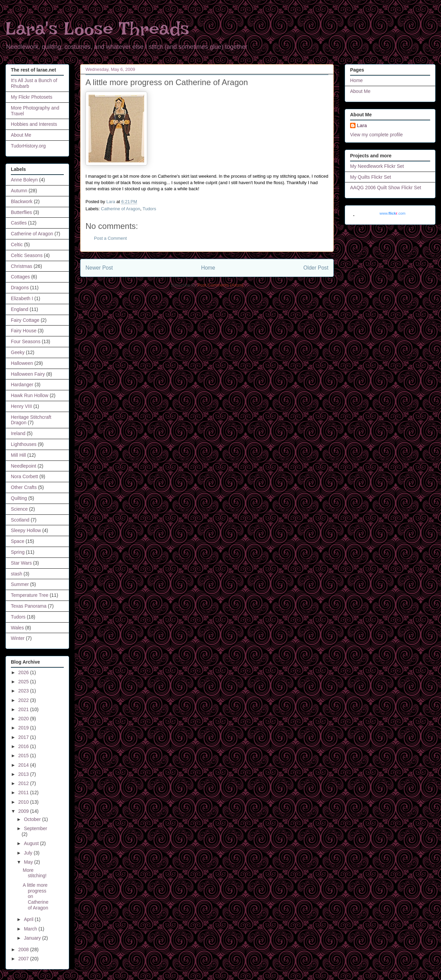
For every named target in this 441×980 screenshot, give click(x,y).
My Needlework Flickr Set (377, 166)
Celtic (17, 244)
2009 (24, 811)
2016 (24, 746)
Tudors (149, 209)
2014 (24, 765)
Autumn (19, 191)
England (20, 309)
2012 (24, 783)
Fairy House (24, 331)
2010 (24, 802)
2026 (24, 672)
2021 (24, 709)
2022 (24, 700)
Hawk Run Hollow (30, 395)
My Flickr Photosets (32, 97)
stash (16, 574)
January (33, 938)
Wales (17, 628)
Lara (362, 125)
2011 (24, 792)
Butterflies (21, 212)
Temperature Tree (30, 595)
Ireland (18, 433)
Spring (18, 552)
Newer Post (99, 268)
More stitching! (35, 873)
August (32, 843)
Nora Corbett (24, 476)
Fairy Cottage (25, 320)
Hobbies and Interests (34, 124)
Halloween (22, 363)
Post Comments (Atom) (220, 285)
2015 (24, 756)
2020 (24, 719)
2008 (24, 949)
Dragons (20, 288)
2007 (24, 959)
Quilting (19, 498)
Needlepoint (24, 466)
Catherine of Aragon (121, 209)
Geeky (18, 352)
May (29, 862)
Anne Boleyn (24, 180)
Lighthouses (24, 444)
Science (19, 509)
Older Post (316, 268)
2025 (24, 682)
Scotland (20, 520)
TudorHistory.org (28, 146)
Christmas (22, 266)
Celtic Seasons (27, 255)
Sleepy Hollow (26, 530)
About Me (21, 135)
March (31, 929)
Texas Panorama (29, 606)
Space (18, 541)
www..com (392, 213)
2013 (24, 774)
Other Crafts (24, 487)
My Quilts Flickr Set (371, 177)
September (35, 828)
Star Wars (21, 563)
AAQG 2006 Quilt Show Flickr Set (386, 188)
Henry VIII (21, 406)
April (29, 919)
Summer (20, 584)
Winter (18, 638)
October (33, 819)
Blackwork (22, 201)
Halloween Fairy (28, 374)
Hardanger (22, 385)
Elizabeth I (22, 298)
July (29, 853)
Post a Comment (110, 238)
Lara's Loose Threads (97, 29)
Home (208, 268)
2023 (24, 691)
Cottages (20, 277)
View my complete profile (376, 135)
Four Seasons (26, 341)
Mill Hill (18, 455)
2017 (24, 737)
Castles (19, 223)
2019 (24, 728)
